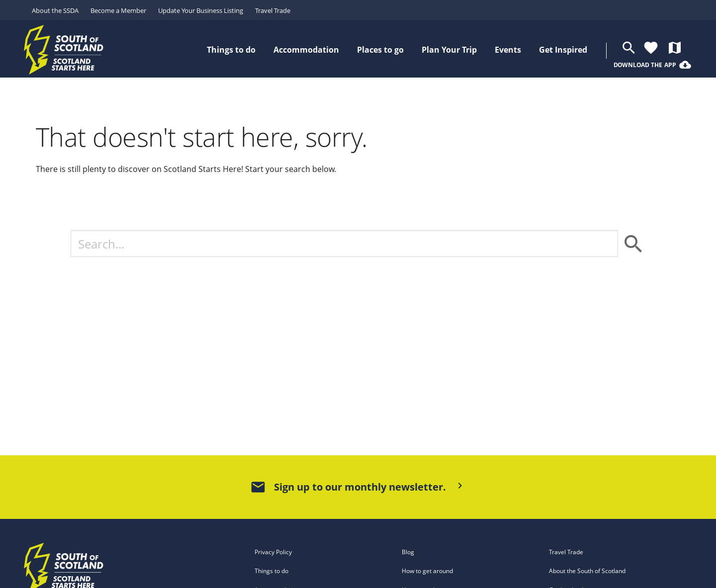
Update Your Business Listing (201, 10)
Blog (408, 552)
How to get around (427, 571)
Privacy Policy (273, 552)
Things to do (271, 571)
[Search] (345, 244)
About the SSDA (55, 10)
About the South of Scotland (587, 571)
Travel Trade (273, 10)
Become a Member (118, 10)
